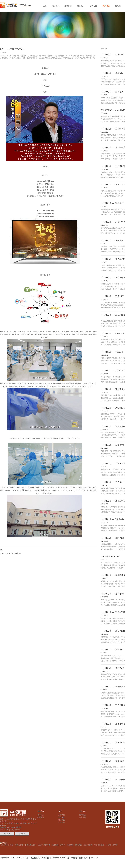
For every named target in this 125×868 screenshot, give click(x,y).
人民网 (108, 845)
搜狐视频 (70, 845)
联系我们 (119, 6)
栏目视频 (81, 6)
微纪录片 (41, 817)
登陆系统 (22, 834)
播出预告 (82, 815)
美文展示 (82, 817)
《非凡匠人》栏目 (7, 845)
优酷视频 (55, 845)
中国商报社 (19, 845)
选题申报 (7, 834)
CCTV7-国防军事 (44, 845)
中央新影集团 (99, 845)
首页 (45, 6)
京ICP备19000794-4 (91, 858)
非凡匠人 (41, 815)
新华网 (115, 845)
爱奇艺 (63, 845)
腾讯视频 (79, 845)
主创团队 (62, 817)
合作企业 (93, 6)
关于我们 (56, 6)
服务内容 (68, 6)
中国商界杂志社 (30, 845)
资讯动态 (106, 6)
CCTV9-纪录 (88, 845)
